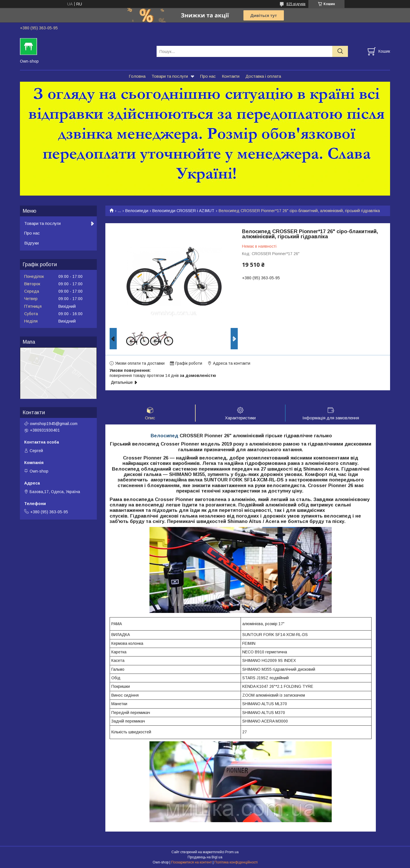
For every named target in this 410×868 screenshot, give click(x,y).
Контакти (231, 76)
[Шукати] (340, 51)
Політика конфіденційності (236, 863)
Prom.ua (232, 852)
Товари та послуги (170, 76)
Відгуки (31, 243)
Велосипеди (137, 211)
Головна (137, 76)
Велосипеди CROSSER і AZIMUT (183, 211)
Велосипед (164, 436)
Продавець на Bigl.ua (205, 857)
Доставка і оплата (263, 76)
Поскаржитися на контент (191, 863)
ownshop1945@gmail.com (54, 424)
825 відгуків (296, 4)
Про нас (208, 76)
